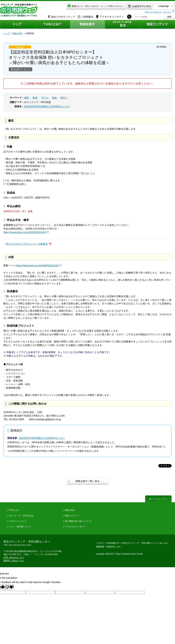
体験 (26, 98)
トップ (7, 33)
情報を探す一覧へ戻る (87, 481)
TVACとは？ (14, 510)
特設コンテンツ (72, 516)
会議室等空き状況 (136, 6)
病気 (54, 98)
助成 (35, 98)
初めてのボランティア (62, 17)
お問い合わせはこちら (14, 557)
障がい (64, 98)
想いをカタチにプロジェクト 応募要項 (27, 244)
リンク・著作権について (20, 527)
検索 (169, 17)
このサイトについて (18, 521)
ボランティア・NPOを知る (21, 516)
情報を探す (18, 33)
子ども (45, 98)
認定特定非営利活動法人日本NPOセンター (47, 106)
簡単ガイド (93, 6)
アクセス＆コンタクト (75, 527)
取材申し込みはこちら (14, 561)
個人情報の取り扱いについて (78, 521)
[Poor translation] (9, 587)
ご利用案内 (85, 17)
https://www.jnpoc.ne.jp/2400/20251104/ (25, 232)
